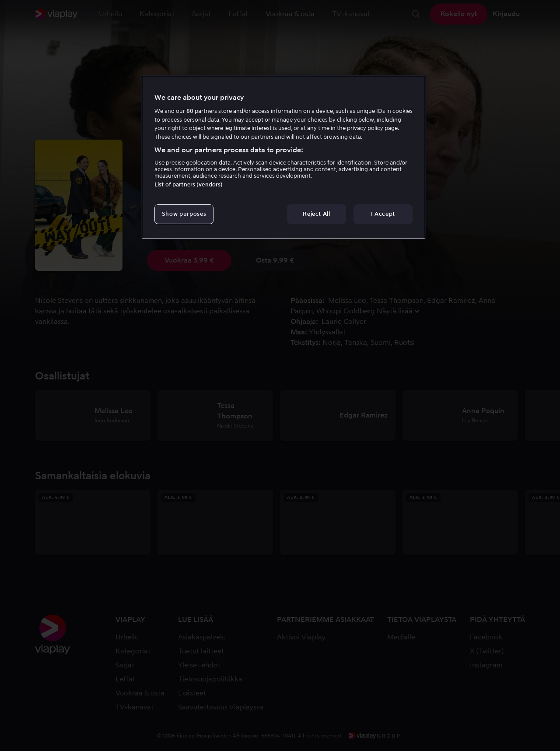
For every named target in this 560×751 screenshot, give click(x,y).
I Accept (383, 214)
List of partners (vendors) (189, 184)
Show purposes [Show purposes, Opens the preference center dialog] (184, 214)
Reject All (317, 214)
